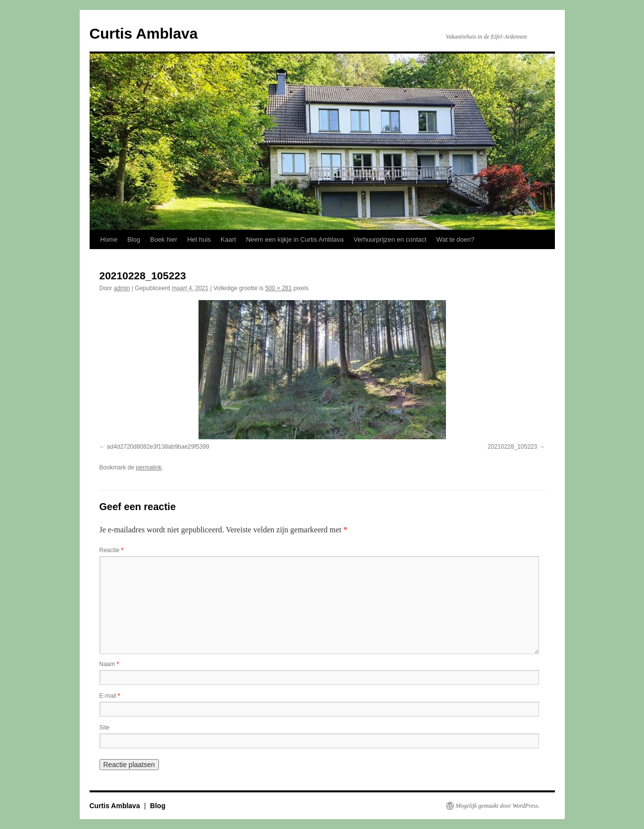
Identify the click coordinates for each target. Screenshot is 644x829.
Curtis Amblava (144, 33)
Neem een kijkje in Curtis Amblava (295, 239)
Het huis (199, 239)
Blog (134, 239)
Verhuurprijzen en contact (390, 239)
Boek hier (164, 239)
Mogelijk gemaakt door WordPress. (498, 806)
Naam (109, 664)
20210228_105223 (512, 447)
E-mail (110, 696)
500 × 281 (279, 288)
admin (122, 288)
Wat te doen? (456, 239)
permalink (149, 467)
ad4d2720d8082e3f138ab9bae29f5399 (158, 447)
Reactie (112, 550)
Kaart (228, 239)
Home (109, 239)
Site (105, 727)
